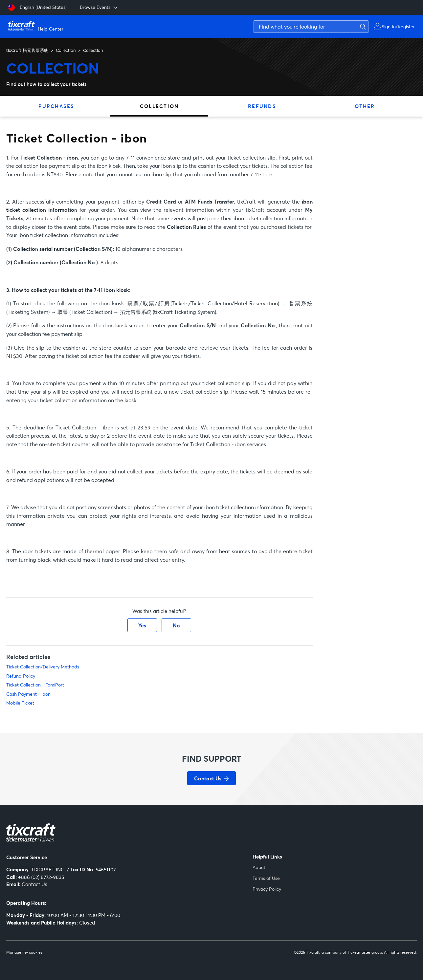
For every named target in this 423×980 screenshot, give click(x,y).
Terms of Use (266, 878)
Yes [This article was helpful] (142, 625)
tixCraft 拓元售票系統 (27, 50)
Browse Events (99, 7)
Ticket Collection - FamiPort (35, 685)
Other (365, 106)
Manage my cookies (24, 952)
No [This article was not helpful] (176, 625)
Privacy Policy (267, 889)
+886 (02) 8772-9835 (41, 877)
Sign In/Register (398, 26)
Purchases (56, 106)
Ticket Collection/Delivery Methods (43, 667)
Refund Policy (21, 676)
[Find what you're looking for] (311, 27)
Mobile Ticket (20, 703)
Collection (66, 50)
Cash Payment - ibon (28, 694)
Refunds (262, 106)
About (259, 867)
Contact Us (34, 884)
